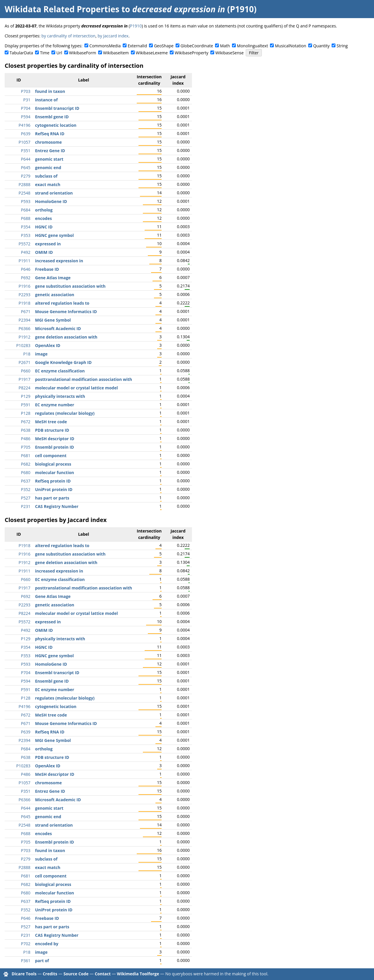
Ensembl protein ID (54, 447)
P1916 (25, 286)
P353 (26, 235)
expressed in (48, 244)
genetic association (55, 295)
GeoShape (164, 46)
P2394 (25, 320)
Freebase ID (47, 269)
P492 (26, 252)
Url (59, 53)
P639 (26, 134)
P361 (26, 961)
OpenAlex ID (48, 345)
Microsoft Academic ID (58, 328)
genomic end (48, 168)
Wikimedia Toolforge (138, 974)
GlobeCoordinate (197, 46)
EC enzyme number (55, 405)
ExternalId (137, 46)
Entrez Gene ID (50, 151)
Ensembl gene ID (52, 117)
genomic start (49, 159)
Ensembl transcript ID (57, 108)
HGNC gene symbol (54, 235)
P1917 (25, 379)
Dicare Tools (24, 974)
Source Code (76, 974)
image (41, 354)
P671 (26, 312)
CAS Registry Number (57, 506)
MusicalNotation (291, 46)
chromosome (49, 142)
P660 (26, 371)
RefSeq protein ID (53, 481)
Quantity (321, 46)
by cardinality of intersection (69, 36)
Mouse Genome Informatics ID (66, 312)
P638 (26, 430)
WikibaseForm (83, 53)
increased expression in (59, 261)
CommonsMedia (105, 46)
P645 (26, 168)
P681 (26, 456)
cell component (51, 456)
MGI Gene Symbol (53, 320)
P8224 (25, 388)
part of (42, 961)
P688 (26, 218)
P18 (27, 354)
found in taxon (50, 91)
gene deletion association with (66, 337)
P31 (27, 100)
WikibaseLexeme (152, 53)
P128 (26, 413)
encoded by (47, 944)
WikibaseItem (116, 53)
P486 (26, 439)
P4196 (25, 125)
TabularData (21, 53)
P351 (26, 151)
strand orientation (54, 193)
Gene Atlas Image (53, 278)
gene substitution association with (70, 286)
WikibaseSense (230, 53)
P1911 (25, 261)
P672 (26, 422)
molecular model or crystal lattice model (76, 388)
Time (45, 53)
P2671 (25, 362)
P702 (26, 944)
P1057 (25, 142)
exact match (48, 184)
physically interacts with (60, 396)
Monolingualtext (252, 46)
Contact (103, 974)
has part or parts (52, 498)
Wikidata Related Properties (62, 9)
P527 (26, 498)
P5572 (25, 244)
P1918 (25, 303)
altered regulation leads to (62, 303)
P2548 (25, 193)
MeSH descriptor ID (55, 439)
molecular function (54, 472)
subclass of (46, 176)
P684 (26, 210)
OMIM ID (44, 252)
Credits (50, 974)
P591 (26, 405)
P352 (26, 489)
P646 (26, 269)
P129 (26, 396)
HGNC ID (44, 227)
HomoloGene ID (51, 201)
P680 (26, 472)
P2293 (25, 295)
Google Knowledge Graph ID (63, 362)
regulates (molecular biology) (65, 413)
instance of (46, 100)
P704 (26, 108)
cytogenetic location (56, 125)
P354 (26, 227)
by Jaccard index (113, 36)
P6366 (25, 328)
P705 (26, 447)
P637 (26, 481)
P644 (26, 159)
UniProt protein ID (54, 489)
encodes (43, 218)
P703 (26, 91)
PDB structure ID (52, 430)
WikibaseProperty (192, 53)
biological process (53, 464)
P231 (26, 506)
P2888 (25, 184)
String (342, 46)
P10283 (23, 345)
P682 (26, 464)
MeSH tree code (51, 422)
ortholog (44, 210)
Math (225, 46)
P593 (26, 201)
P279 (26, 176)
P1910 (136, 26)
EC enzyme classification (60, 371)
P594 (26, 117)
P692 (26, 278)
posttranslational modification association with (84, 379)
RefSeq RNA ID (50, 134)
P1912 (25, 337)
